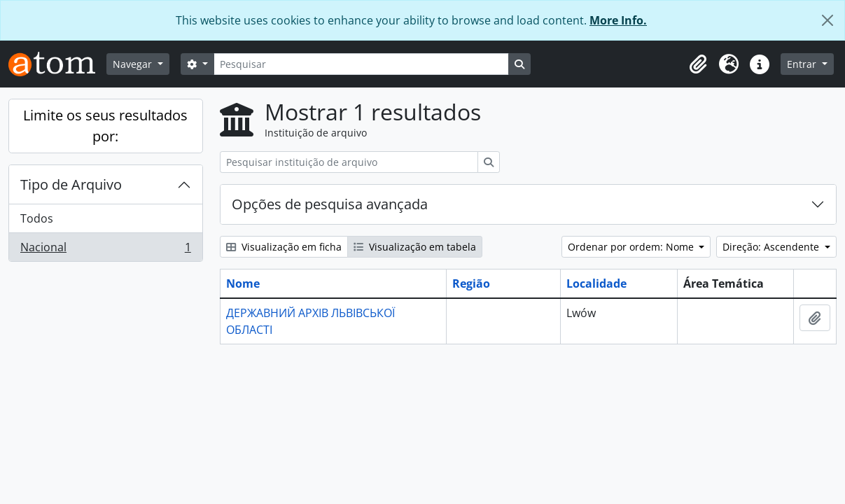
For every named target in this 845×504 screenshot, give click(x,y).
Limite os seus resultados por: (105, 126)
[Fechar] (827, 20)
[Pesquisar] (361, 64)
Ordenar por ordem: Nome (632, 247)
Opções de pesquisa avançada (330, 204)
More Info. (618, 20)
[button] (698, 64)
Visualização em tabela (415, 247)
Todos (37, 218)
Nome (243, 283)
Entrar (803, 64)
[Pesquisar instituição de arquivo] (349, 162)
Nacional (105, 250)
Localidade (596, 283)
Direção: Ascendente (772, 247)
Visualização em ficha (284, 247)
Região (471, 283)
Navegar (134, 64)
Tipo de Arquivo (71, 184)
